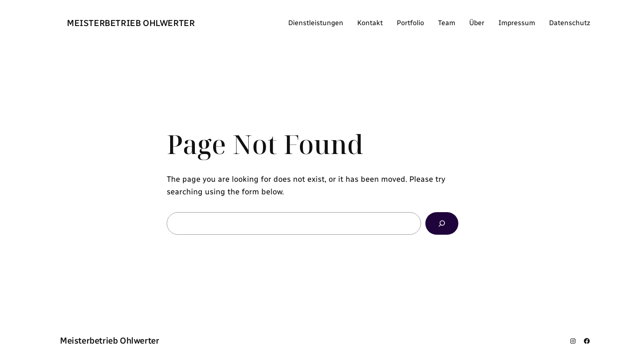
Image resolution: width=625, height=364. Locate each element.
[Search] (442, 223)
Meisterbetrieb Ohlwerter (131, 23)
